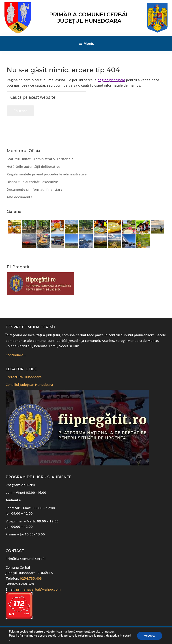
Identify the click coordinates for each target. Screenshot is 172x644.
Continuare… (16, 355)
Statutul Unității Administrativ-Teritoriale (40, 159)
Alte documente (20, 197)
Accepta (150, 636)
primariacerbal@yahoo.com (38, 589)
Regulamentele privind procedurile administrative (47, 174)
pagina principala (111, 80)
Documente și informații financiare (35, 189)
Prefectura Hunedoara (24, 377)
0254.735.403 (31, 578)
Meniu (89, 44)
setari (127, 636)
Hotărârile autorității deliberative (33, 166)
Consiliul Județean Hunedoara (29, 384)
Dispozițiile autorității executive (32, 182)
